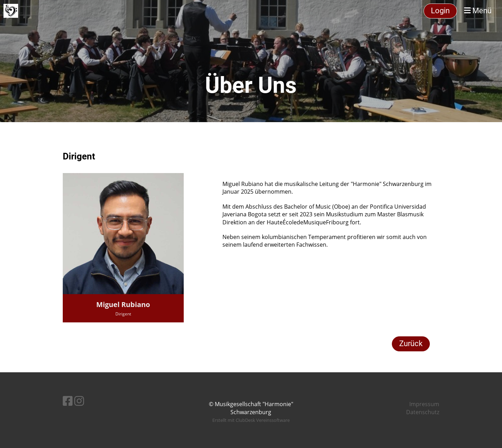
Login (440, 11)
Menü (478, 11)
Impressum (424, 404)
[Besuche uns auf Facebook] (68, 401)
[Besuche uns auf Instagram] (79, 401)
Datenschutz (423, 412)
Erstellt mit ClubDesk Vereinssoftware (251, 420)
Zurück (411, 344)
